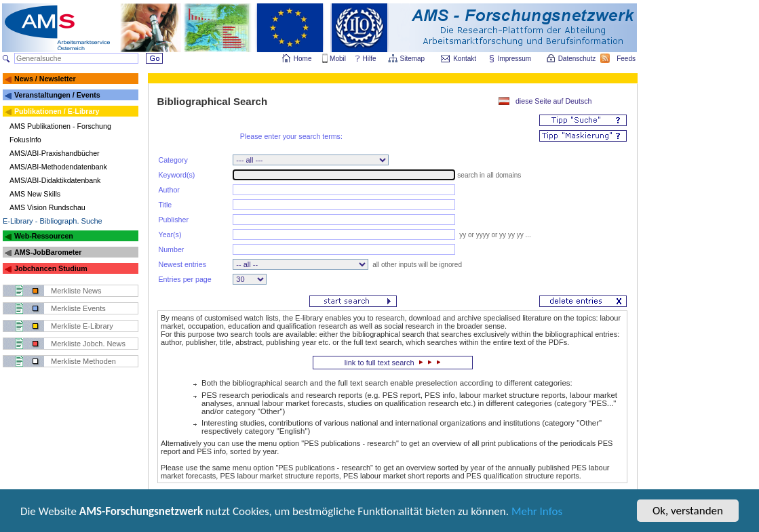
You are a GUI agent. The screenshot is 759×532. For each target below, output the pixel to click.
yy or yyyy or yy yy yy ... (494, 235)
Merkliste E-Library (82, 326)
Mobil (338, 59)
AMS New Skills (35, 194)
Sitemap (413, 59)
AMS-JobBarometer (48, 252)
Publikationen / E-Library (57, 111)
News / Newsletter (45, 79)
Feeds (627, 59)
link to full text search (393, 363)
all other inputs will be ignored (416, 265)
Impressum (515, 59)
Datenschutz (578, 59)
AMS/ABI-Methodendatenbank (58, 167)
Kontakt (465, 59)
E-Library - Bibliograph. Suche (53, 221)
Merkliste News (76, 291)
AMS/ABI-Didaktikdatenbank (55, 180)
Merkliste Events (78, 308)
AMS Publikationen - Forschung (60, 126)
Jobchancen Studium (51, 268)
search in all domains (489, 175)
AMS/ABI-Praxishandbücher (55, 153)
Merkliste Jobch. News (88, 344)
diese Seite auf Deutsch (554, 101)
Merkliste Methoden (83, 361)
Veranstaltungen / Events (57, 95)
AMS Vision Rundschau (47, 207)
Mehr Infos (537, 515)
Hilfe (370, 59)
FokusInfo (25, 140)
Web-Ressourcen (44, 236)
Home (303, 59)
